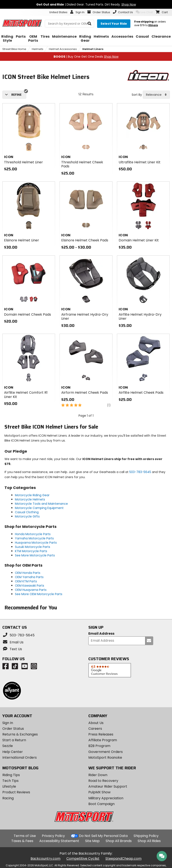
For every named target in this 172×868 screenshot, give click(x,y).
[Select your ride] (114, 24)
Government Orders (106, 752)
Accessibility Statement (59, 841)
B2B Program (99, 746)
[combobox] (156, 95)
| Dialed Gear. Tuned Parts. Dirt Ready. (86, 4)
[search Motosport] (69, 24)
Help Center (13, 752)
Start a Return (14, 740)
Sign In (8, 723)
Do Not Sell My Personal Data (103, 836)
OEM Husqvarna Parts (31, 590)
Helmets (38, 49)
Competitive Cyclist (83, 859)
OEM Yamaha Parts (29, 577)
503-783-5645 (140, 472)
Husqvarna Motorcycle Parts (36, 543)
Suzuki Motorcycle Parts (33, 547)
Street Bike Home (14, 49)
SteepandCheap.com (123, 859)
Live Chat (144, 12)
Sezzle (8, 746)
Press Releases (101, 734)
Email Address (101, 634)
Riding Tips (11, 775)
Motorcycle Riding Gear (32, 495)
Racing (8, 798)
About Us (96, 723)
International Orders (20, 758)
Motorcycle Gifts (27, 516)
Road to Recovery (103, 781)
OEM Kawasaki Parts (30, 586)
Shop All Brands (119, 841)
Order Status (13, 729)
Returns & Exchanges (20, 734)
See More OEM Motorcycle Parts (39, 594)
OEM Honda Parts (28, 573)
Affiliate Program (103, 740)
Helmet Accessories (63, 49)
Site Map (92, 841)
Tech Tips (10, 781)
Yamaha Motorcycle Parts (34, 538)
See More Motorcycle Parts (35, 555)
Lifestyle (9, 786)
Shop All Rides (149, 841)
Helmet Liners (93, 49)
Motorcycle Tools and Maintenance (41, 504)
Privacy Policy (53, 836)
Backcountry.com (45, 859)
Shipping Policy (146, 836)
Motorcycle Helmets (30, 499)
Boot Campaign (101, 804)
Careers (95, 729)
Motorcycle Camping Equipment (39, 508)
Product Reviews (16, 792)
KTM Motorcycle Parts (31, 551)
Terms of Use (25, 836)
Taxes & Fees (22, 841)
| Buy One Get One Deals (86, 57)
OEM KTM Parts (26, 581)
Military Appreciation (106, 798)
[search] (90, 24)
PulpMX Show (99, 792)
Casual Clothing (27, 512)
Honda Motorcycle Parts (33, 534)
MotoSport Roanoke (105, 758)
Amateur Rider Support (108, 786)
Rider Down (98, 775)
